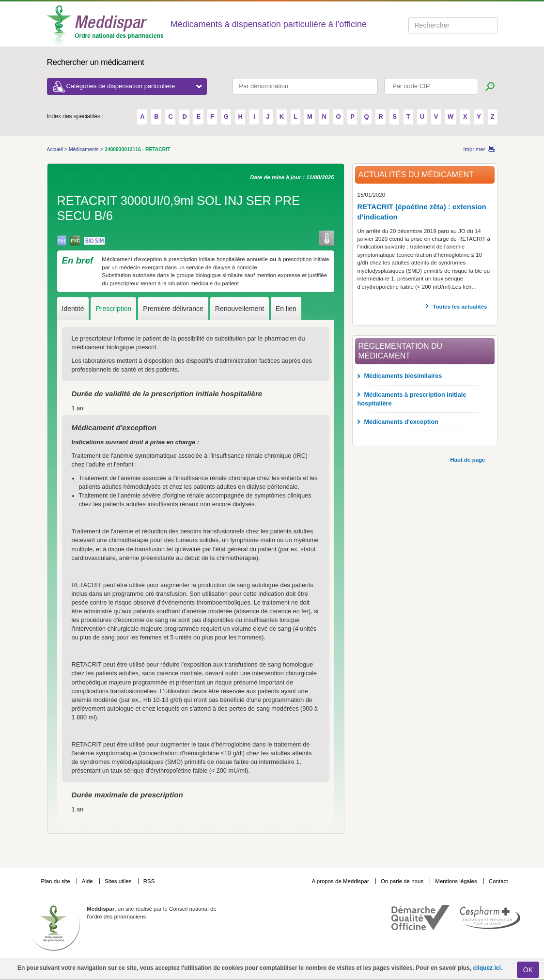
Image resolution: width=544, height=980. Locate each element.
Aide (88, 881)
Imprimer (474, 149)
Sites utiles (119, 881)
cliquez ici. (488, 968)
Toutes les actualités (460, 307)
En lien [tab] (286, 309)
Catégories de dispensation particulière (134, 86)
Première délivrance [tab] (173, 309)
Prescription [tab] (113, 309)
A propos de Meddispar (340, 881)
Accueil (56, 149)
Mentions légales (457, 881)
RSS (149, 881)
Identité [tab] (73, 309)
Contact (498, 881)
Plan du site (56, 881)
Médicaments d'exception (401, 422)
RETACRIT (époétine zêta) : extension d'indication (422, 212)
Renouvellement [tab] (240, 309)
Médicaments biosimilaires (403, 376)
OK (528, 970)
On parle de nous (402, 881)
